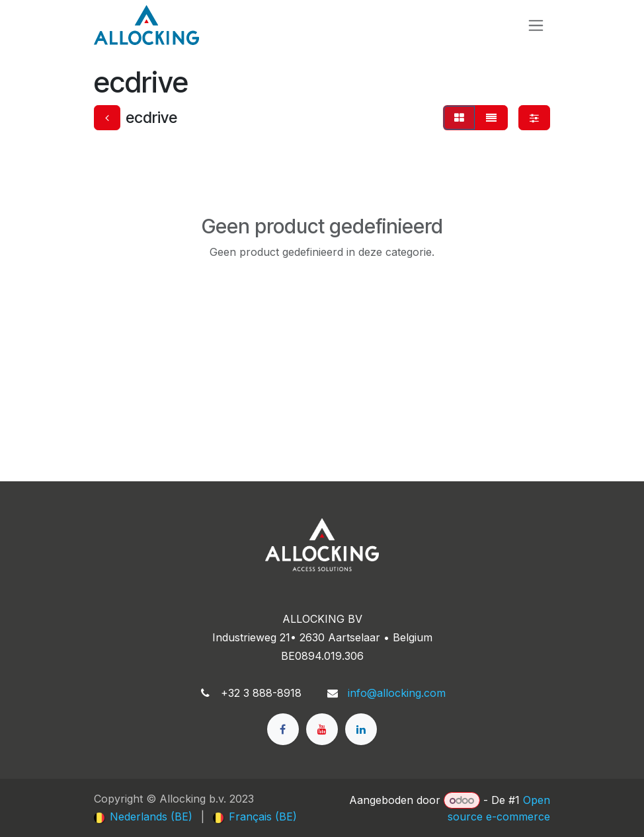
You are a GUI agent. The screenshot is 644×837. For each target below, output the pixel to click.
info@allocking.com (397, 693)
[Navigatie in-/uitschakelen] (536, 25)
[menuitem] (143, 817)
